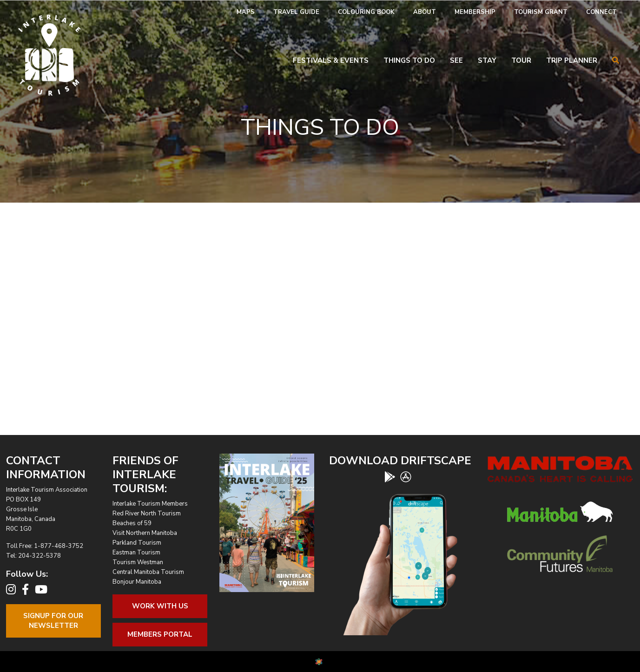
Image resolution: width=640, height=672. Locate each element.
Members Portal (160, 634)
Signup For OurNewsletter (53, 621)
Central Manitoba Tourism (148, 572)
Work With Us (160, 606)
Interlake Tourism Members (150, 504)
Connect (601, 12)
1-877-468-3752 (59, 546)
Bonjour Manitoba (137, 582)
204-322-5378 (40, 556)
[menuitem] (246, 12)
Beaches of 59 (132, 523)
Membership (475, 12)
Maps (246, 12)
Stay (487, 60)
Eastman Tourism (136, 553)
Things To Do (409, 60)
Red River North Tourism (147, 514)
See (456, 60)
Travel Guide (296, 12)
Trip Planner (572, 60)
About (425, 12)
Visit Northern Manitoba (145, 533)
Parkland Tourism (137, 543)
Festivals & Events (331, 60)
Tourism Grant (541, 12)
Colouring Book (366, 12)
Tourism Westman (138, 562)
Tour (521, 60)
